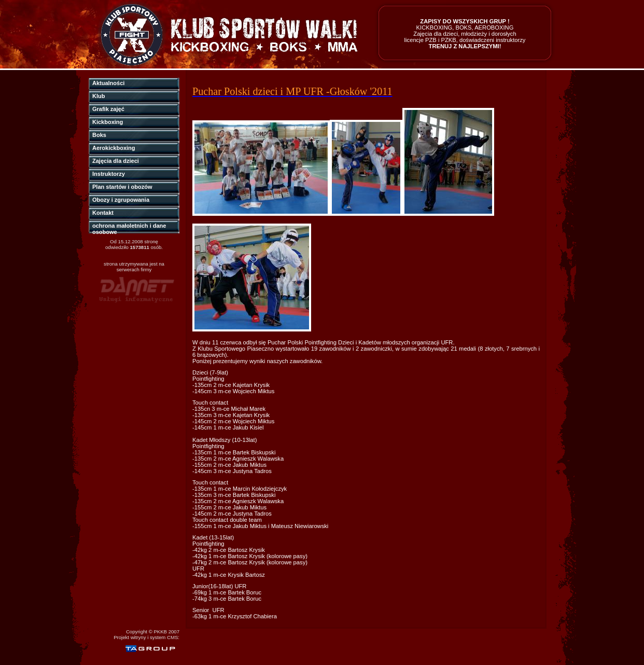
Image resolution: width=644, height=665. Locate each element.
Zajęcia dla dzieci (116, 161)
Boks (99, 135)
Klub (99, 96)
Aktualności (108, 83)
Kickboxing (108, 122)
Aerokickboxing (114, 148)
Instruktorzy (109, 174)
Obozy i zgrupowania (121, 200)
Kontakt (103, 213)
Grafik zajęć (108, 109)
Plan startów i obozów (122, 187)
